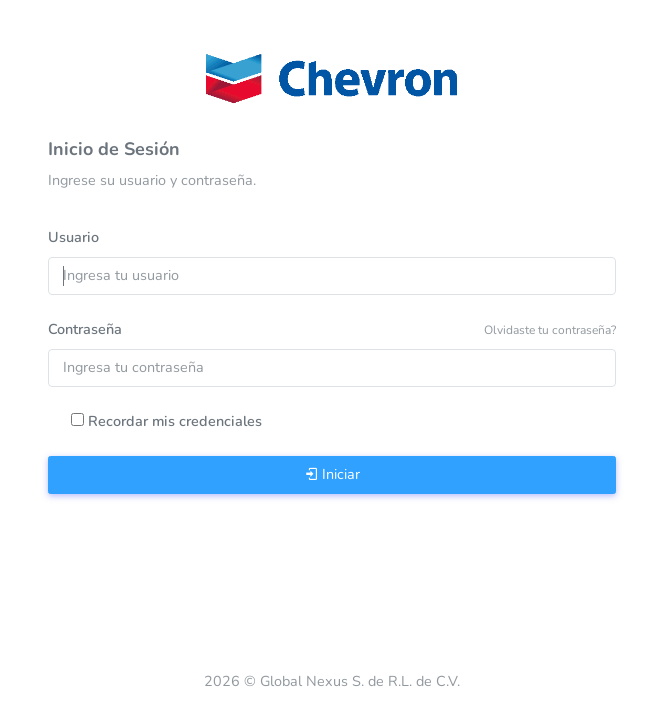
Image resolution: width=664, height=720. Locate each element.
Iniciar (332, 474)
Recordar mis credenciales (175, 421)
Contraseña (85, 329)
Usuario (73, 237)
